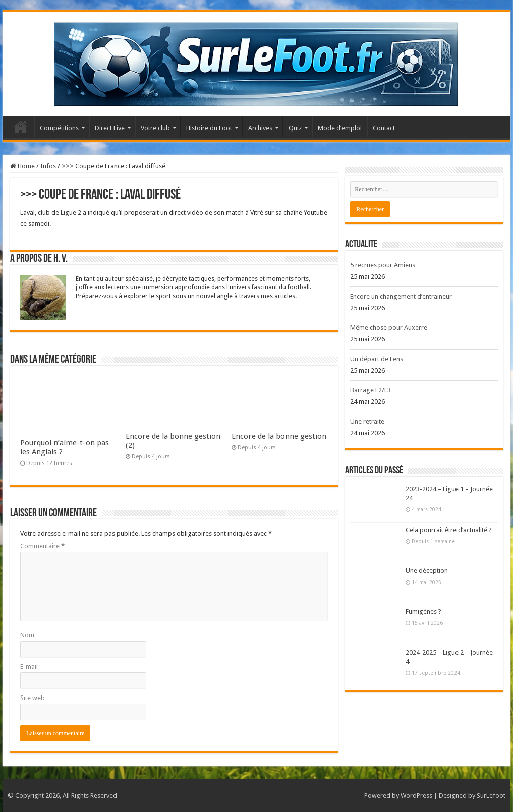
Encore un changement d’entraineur (401, 296)
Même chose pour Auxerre (389, 328)
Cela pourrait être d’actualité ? (449, 530)
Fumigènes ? (423, 612)
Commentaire (42, 546)
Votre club (155, 128)
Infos (48, 166)
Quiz (295, 128)
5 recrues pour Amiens (383, 265)
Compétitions (59, 128)
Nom (27, 635)
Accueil (21, 127)
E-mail (29, 666)
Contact (384, 128)
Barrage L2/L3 (370, 390)
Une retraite (367, 421)
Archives (260, 128)
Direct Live (110, 128)
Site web (33, 698)
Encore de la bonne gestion (279, 436)
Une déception (427, 571)
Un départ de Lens (377, 359)
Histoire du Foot (209, 128)
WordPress (416, 796)
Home (22, 166)
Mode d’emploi (340, 128)
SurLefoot (491, 796)
